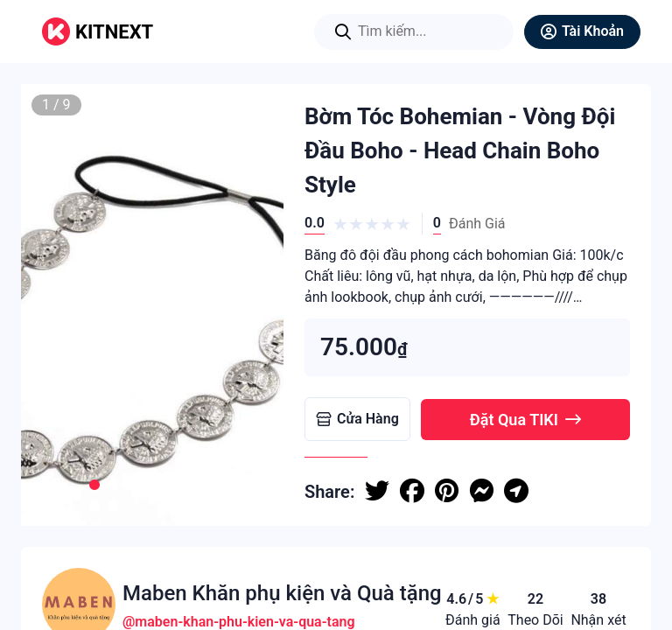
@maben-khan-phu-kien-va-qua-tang (239, 622)
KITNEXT (114, 32)
